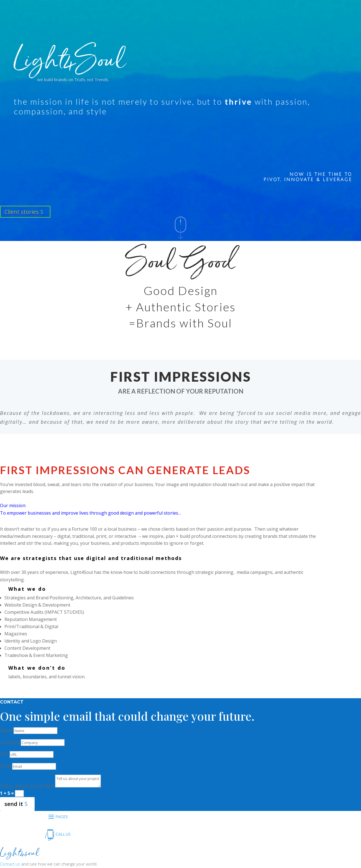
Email (6, 766)
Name (6, 730)
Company (10, 742)
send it (14, 804)
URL (4, 754)
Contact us (10, 864)
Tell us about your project (27, 786)
